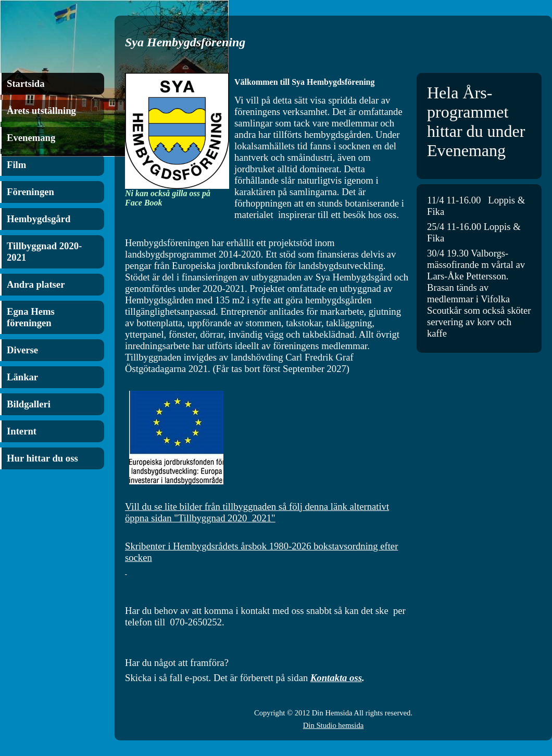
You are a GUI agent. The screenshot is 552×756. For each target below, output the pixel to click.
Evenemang (31, 138)
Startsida (26, 84)
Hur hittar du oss (42, 458)
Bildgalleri (29, 404)
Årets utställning (41, 111)
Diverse (22, 350)
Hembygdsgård (39, 219)
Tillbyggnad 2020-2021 (44, 252)
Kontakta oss (336, 678)
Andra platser (36, 284)
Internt (22, 431)
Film (16, 165)
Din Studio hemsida (333, 725)
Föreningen (30, 192)
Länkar (22, 377)
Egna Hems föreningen (31, 317)
